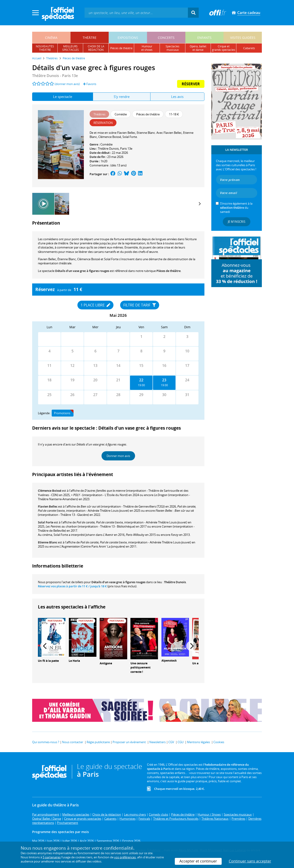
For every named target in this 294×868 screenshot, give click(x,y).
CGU (181, 742)
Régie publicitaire (98, 742)
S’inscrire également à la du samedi (236, 208)
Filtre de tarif (140, 305)
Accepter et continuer (198, 861)
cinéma (51, 38)
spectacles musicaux (172, 48)
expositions (128, 38)
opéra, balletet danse (198, 48)
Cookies (219, 742)
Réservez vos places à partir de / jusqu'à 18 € (72, 586)
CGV (171, 742)
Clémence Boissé (50, 491)
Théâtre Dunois (108, 148)
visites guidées (243, 38)
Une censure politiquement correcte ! (140, 668)
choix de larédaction (96, 48)
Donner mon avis (118, 456)
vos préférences (125, 857)
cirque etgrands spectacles (224, 48)
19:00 (141, 385)
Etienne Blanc (48, 542)
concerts (166, 38)
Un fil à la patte (48, 661)
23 (164, 380)
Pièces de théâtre (168, 271)
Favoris (90, 84)
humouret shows (147, 48)
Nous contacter (73, 742)
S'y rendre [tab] (122, 97)
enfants (204, 38)
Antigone (106, 663)
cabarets (249, 48)
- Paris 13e (55, 76)
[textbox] (136, 13)
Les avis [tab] (177, 97)
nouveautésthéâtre (45, 48)
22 (141, 380)
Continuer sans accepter (250, 861)
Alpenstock (169, 661)
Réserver (191, 84)
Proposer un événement (129, 742)
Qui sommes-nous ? (46, 742)
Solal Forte (46, 522)
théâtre (90, 38)
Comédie (106, 144)
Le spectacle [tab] (63, 97)
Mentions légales (198, 742)
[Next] (199, 204)
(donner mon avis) (67, 84)
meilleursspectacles (71, 48)
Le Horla (74, 661)
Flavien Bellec (48, 506)
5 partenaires (52, 857)
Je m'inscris (237, 222)
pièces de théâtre (121, 48)
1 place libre (95, 305)
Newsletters (157, 742)
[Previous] (45, 646)
